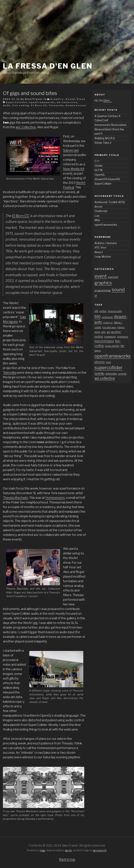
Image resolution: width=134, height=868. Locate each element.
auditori (103, 311)
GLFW (99, 170)
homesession (110, 337)
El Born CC (39, 105)
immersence (123, 337)
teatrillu (99, 373)
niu (122, 346)
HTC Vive (100, 247)
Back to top (67, 859)
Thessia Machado (15, 498)
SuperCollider (17, 102)
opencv (98, 351)
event (101, 276)
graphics (103, 283)
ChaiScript (101, 211)
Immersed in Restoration (110, 125)
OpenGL (100, 175)
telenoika (111, 374)
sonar (108, 362)
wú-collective (105, 378)
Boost (99, 207)
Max (97, 220)
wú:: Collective (26, 127)
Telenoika (56, 105)
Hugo (43, 850)
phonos (100, 362)
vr (96, 295)
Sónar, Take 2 (103, 143)
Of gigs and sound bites (30, 93)
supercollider (108, 368)
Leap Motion (103, 257)
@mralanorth (100, 850)
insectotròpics (104, 341)
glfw (104, 332)
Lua (97, 216)
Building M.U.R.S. (105, 138)
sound (118, 290)
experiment (113, 277)
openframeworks (113, 356)
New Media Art (74, 169)
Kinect (99, 252)
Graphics (57, 99)
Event (81, 99)
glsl (109, 332)
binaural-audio (115, 311)
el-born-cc (108, 323)
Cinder (99, 166)
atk (96, 311)
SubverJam (71, 150)
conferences (107, 317)
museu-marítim (112, 346)
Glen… (107, 101)
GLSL (7, 105)
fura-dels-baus (109, 327)
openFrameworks (42, 102)
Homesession (76, 105)
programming (102, 290)
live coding (21, 105)
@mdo (69, 850)
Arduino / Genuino (106, 243)
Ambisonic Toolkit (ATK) (110, 202)
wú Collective (67, 102)
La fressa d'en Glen (48, 66)
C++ (97, 161)
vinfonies (122, 374)
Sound (70, 99)
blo (98, 316)
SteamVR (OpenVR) (107, 179)
